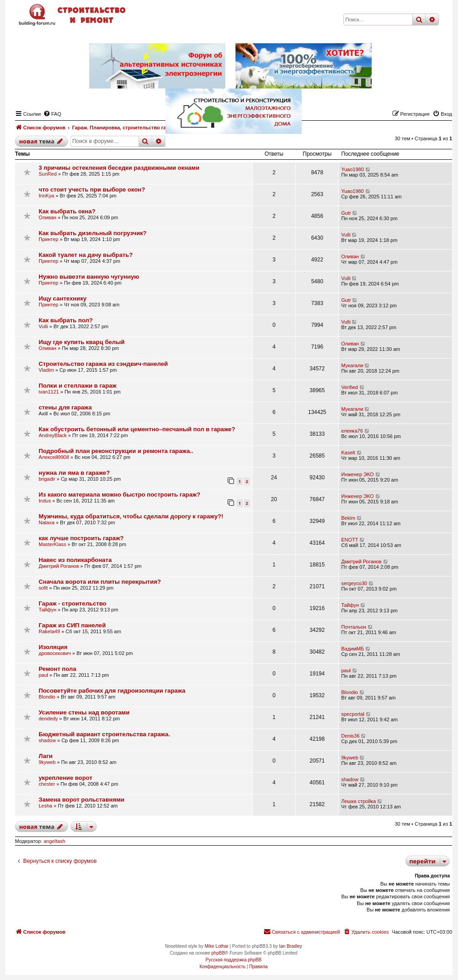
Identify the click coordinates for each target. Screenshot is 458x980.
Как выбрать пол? (66, 320)
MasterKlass (52, 544)
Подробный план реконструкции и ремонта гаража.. (116, 451)
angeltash (55, 841)
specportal (353, 714)
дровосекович (55, 653)
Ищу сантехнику (62, 298)
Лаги (46, 756)
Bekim (348, 518)
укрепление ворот (65, 778)
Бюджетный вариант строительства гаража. (104, 734)
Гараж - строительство (72, 603)
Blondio (47, 697)
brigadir (47, 479)
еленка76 (352, 431)
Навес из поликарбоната (75, 560)
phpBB (218, 953)
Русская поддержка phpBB (233, 960)
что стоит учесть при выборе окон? (92, 190)
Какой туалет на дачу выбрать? (86, 255)
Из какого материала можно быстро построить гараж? (119, 495)
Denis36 (350, 736)
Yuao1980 (353, 169)
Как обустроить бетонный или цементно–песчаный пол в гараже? (137, 429)
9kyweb (47, 762)
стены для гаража (65, 407)
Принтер (48, 239)
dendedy (48, 719)
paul (43, 675)
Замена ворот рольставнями (82, 800)
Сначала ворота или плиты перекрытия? (100, 582)
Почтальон (354, 627)
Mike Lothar (216, 946)
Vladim (46, 370)
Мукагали (352, 365)
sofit (43, 588)
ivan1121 (49, 392)
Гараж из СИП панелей (72, 625)
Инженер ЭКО (358, 474)
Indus (45, 501)
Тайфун (47, 610)
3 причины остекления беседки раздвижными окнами (119, 168)
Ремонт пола (57, 669)
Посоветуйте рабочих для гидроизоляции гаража (112, 691)
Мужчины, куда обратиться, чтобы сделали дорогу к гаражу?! (131, 516)
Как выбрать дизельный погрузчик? (93, 233)
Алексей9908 (54, 457)
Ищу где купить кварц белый (82, 342)
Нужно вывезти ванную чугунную (89, 277)
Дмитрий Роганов (59, 566)
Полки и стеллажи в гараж (77, 386)
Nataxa (47, 522)
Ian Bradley (291, 946)
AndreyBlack (53, 435)
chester (47, 784)
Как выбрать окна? (67, 211)
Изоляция (53, 647)
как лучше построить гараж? (81, 538)
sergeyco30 (354, 583)
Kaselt (348, 453)
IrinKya (46, 196)
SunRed (48, 174)
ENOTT (350, 540)
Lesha (45, 806)
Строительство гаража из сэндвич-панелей (103, 364)
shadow (47, 740)
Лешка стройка (358, 801)
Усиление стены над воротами (84, 712)
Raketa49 (49, 631)
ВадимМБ (353, 649)
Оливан (47, 217)
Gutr (346, 213)
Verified (350, 387)
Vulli (346, 235)
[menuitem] (366, 932)
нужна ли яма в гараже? (74, 473)
